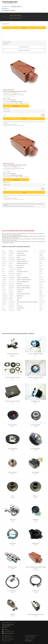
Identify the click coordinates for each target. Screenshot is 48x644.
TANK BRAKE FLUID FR (36, 401)
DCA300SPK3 (42, 257)
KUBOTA (4, 282)
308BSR (41, 255)
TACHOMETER (36, 520)
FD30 (41, 306)
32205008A (11, 251)
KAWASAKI (4, 276)
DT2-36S (41, 298)
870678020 (11, 298)
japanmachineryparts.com (7, 623)
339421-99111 (12, 261)
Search (24, 28)
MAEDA (4, 286)
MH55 (41, 290)
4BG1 (41, 271)
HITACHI (4, 265)
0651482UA (11, 267)
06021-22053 (11, 257)
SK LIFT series (42, 251)
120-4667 (11, 290)
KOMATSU (4, 280)
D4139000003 (12, 259)
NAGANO (4, 290)
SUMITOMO (5, 300)
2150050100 (11, 292)
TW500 (41, 292)
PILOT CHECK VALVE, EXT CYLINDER (12, 401)
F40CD (41, 263)
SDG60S (41, 253)
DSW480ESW (42, 259)
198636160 (11, 294)
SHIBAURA (4, 294)
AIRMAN (4, 253)
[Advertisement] (24, 218)
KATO (3, 274)
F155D (41, 310)
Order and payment (6, 626)
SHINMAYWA (5, 296)
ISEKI (3, 269)
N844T (41, 294)
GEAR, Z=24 (36, 496)
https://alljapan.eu (29, 641)
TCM (3, 306)
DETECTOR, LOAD (12, 591)
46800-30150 (11, 286)
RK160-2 (41, 278)
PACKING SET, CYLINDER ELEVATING (36, 377)
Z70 (40, 276)
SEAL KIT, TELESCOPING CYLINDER (36, 354)
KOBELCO (4, 278)
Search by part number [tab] (15, 15)
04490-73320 (11, 288)
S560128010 (11, 296)
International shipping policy (8, 625)
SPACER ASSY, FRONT (12, 472)
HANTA (4, 263)
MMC (3, 288)
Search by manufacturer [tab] (15, 18)
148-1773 (11, 255)
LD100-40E (42, 296)
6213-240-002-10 (12, 269)
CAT (3, 255)
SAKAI (4, 292)
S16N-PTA (42, 288)
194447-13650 (12, 310)
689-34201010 (12, 274)
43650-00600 (11, 253)
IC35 (40, 267)
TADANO (4, 302)
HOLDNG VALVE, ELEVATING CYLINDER (36, 614)
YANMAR (4, 310)
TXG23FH (41, 269)
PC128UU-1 (42, 280)
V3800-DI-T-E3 (42, 282)
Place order (16, 106)
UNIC (3, 308)
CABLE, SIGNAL (13, 543)
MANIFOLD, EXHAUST (12, 567)
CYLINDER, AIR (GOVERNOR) (13, 354)
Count (24, 119)
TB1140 (41, 304)
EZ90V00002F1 (12, 278)
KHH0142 (11, 300)
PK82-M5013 (11, 284)
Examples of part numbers (24, 50)
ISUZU (4, 271)
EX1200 (41, 265)
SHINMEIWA (5, 298)
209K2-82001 (11, 306)
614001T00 (11, 308)
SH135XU (41, 300)
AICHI (3, 251)
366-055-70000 (12, 302)
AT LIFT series (42, 302)
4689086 (11, 265)
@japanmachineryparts (10, 10)
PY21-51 (41, 284)
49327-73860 (11, 276)
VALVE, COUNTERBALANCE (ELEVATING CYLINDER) (36, 567)
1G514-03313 (11, 282)
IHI (3, 267)
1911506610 (11, 304)
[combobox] (16, 6)
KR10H (41, 274)
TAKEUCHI (4, 304)
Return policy (5, 627)
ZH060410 (11, 263)
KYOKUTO (4, 284)
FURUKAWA (5, 261)
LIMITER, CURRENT (36, 472)
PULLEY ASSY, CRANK (12, 425)
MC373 (41, 286)
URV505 (41, 308)
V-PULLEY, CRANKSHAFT (35, 425)
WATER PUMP (13, 520)
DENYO (4, 259)
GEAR (12, 496)
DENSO (4, 257)
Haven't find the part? (24, 47)
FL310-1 (41, 261)
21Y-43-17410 (12, 280)
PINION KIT (12, 614)
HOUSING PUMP (36, 543)
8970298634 (11, 271)
